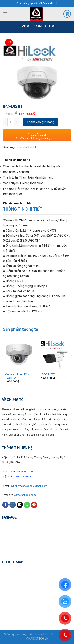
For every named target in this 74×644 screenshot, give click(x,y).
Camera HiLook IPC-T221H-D (17, 376)
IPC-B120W (48, 374)
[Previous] (3, 364)
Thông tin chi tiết (23, 209)
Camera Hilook (46, 26)
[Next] (71, 364)
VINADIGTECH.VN (37, 639)
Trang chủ (25, 26)
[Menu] (5, 14)
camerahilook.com (25, 495)
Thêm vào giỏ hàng (41, 122)
